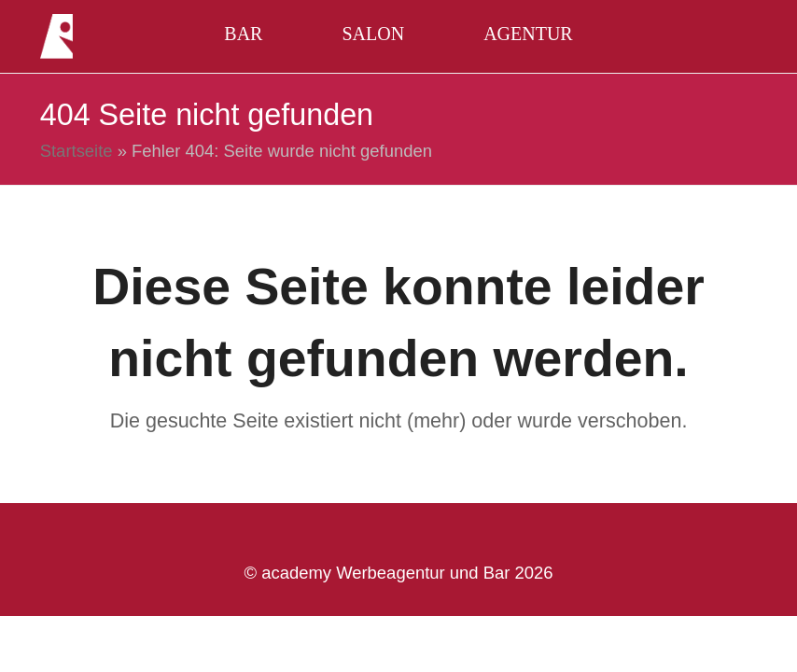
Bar (243, 34)
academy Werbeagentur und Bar (385, 573)
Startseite (77, 151)
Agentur (528, 34)
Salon (373, 34)
